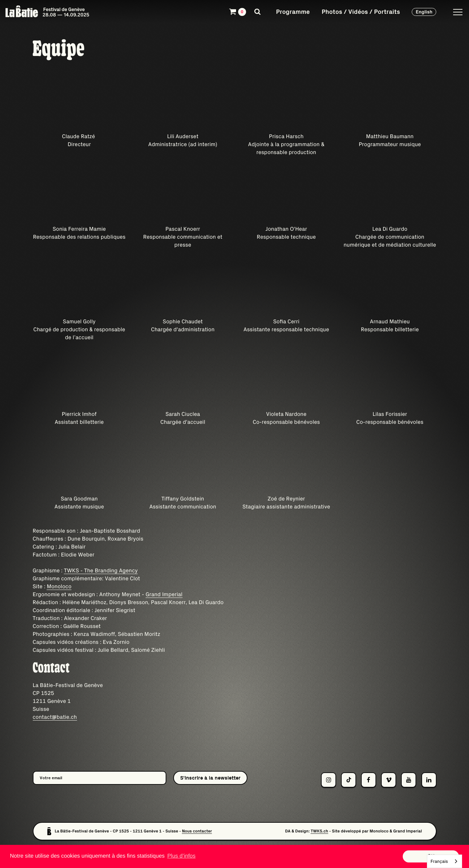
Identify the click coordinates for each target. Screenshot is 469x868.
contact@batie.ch (55, 717)
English (424, 12)
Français (439, 861)
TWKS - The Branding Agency (101, 571)
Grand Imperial (164, 594)
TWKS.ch (319, 831)
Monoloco (59, 586)
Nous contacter (197, 831)
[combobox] (444, 861)
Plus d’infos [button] (182, 856)
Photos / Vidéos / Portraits (361, 12)
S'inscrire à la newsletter (210, 778)
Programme (293, 12)
